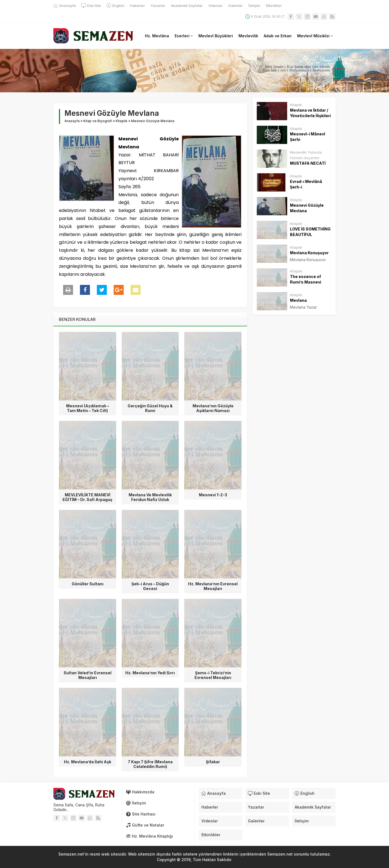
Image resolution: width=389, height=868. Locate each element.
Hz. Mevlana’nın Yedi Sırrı (150, 673)
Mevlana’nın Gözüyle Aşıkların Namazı (213, 408)
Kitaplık (122, 121)
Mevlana (298, 300)
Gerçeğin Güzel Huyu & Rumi (150, 408)
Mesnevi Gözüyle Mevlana (307, 208)
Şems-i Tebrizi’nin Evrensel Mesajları (213, 675)
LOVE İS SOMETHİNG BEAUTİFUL (310, 232)
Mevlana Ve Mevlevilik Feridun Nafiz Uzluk (150, 497)
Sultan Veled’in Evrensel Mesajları (88, 675)
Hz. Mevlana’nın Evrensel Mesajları (213, 586)
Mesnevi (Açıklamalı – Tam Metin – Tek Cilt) (88, 408)
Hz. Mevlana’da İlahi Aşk (88, 762)
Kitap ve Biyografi (98, 121)
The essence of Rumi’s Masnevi (306, 279)
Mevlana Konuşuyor (309, 253)
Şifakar (213, 762)
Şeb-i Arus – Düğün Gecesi (150, 586)
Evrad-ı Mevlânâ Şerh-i (306, 184)
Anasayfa (72, 121)
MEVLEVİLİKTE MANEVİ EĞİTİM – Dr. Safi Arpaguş (87, 497)
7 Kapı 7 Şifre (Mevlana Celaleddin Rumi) (150, 764)
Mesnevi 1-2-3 (213, 495)
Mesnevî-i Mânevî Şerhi (308, 137)
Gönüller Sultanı (88, 584)
